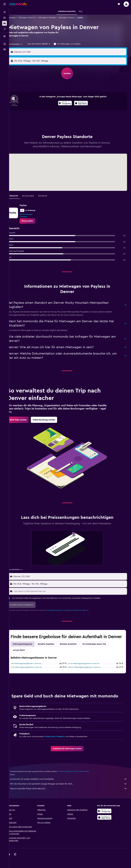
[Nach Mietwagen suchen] (4, 23)
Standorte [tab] (48, 196)
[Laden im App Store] (84, 103)
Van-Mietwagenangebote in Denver (32, 669)
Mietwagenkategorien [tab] (28, 649)
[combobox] (20, 44)
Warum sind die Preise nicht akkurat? (71, 799)
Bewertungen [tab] (34, 196)
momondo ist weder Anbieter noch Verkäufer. (71, 790)
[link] (33, 221)
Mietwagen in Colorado (53, 18)
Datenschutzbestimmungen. (82, 610)
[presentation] (84, 103)
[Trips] (4, 36)
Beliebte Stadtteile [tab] (74, 649)
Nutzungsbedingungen (59, 610)
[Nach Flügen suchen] (4, 12)
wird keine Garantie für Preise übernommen (79, 782)
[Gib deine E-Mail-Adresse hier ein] (73, 591)
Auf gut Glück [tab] (25, 655)
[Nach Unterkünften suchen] (4, 18)
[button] (4, 4)
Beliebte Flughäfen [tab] (52, 649)
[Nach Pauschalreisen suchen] (4, 29)
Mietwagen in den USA (33, 18)
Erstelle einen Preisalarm (60, 747)
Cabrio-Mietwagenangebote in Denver (87, 673)
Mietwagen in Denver (72, 18)
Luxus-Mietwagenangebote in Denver (87, 669)
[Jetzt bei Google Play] (68, 103)
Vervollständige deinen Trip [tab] (100, 649)
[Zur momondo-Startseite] (18, 4)
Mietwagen (17, 18)
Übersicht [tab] (19, 196)
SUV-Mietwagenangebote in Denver (32, 673)
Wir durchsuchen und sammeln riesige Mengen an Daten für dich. (71, 794)
